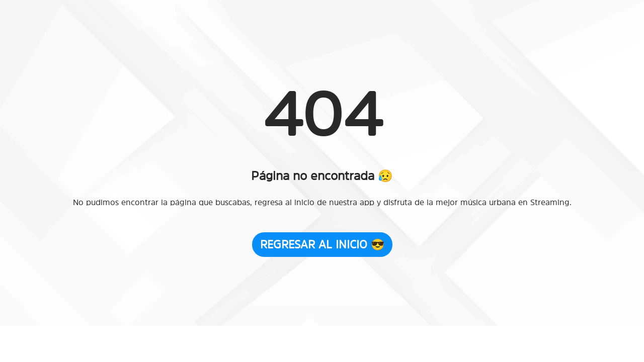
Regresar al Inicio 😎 (322, 244)
